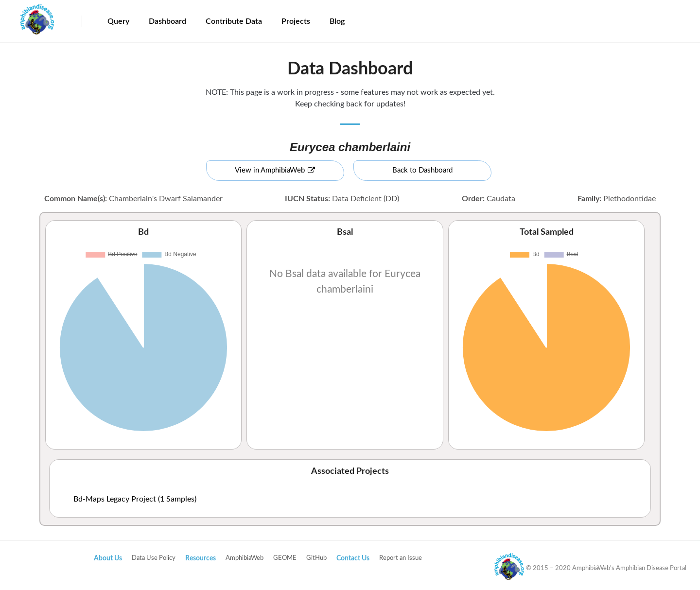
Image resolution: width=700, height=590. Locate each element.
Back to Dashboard (422, 170)
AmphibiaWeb (245, 558)
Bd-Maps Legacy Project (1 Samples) (135, 499)
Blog (337, 21)
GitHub (316, 558)
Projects (296, 21)
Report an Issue (401, 558)
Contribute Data (234, 21)
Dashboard (167, 21)
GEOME (285, 558)
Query (118, 21)
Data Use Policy (154, 558)
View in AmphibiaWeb (275, 170)
